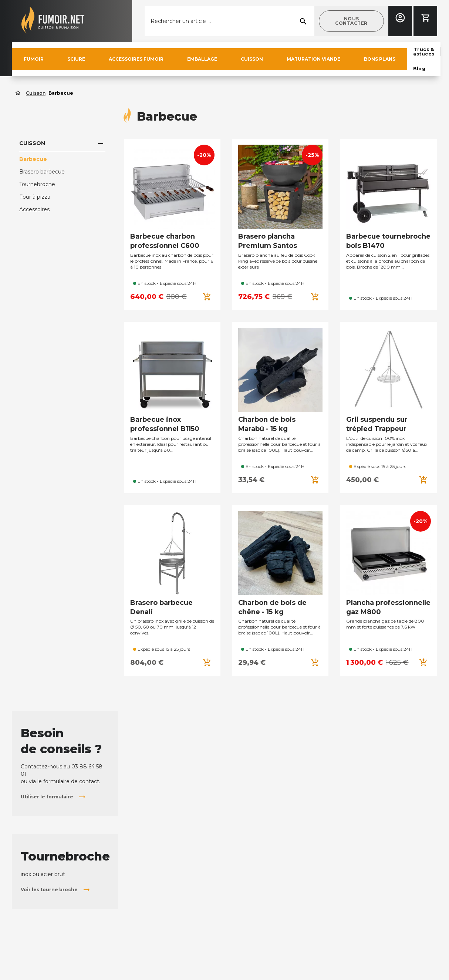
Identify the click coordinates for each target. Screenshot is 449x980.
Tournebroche (37, 184)
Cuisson (32, 143)
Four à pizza (35, 197)
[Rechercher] (229, 21)
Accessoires (34, 209)
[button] (351, 21)
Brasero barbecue (42, 172)
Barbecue (33, 159)
